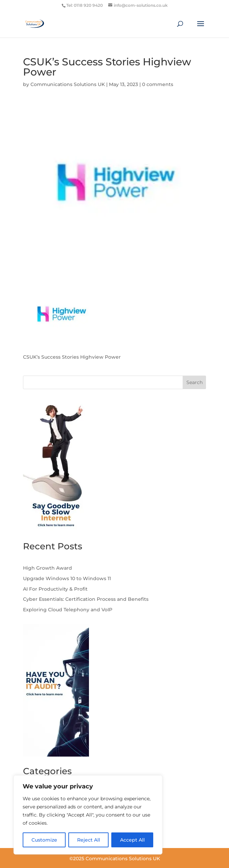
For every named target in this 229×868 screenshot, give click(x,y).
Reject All (89, 840)
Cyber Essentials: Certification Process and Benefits (86, 599)
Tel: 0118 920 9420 (85, 5)
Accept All (132, 840)
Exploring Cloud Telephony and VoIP (68, 610)
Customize (44, 840)
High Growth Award (48, 568)
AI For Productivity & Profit (55, 589)
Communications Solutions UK (68, 84)
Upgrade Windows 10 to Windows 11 (67, 578)
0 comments (158, 84)
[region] (88, 815)
